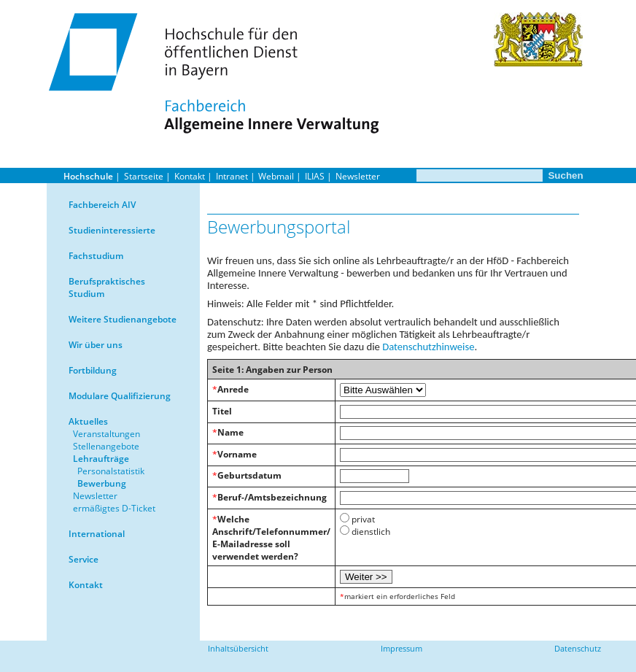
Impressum (402, 648)
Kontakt (190, 176)
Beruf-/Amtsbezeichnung (272, 497)
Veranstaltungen (106, 434)
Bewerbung (102, 483)
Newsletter (358, 176)
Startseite (144, 176)
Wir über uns (96, 345)
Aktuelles (88, 421)
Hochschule (88, 176)
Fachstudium (96, 256)
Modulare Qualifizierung (120, 396)
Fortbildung (93, 370)
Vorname (237, 454)
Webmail (276, 176)
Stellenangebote (106, 446)
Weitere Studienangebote (123, 319)
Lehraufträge (101, 459)
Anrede (233, 389)
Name (230, 432)
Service (84, 559)
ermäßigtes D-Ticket (114, 508)
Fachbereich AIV (102, 205)
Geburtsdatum (249, 475)
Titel (222, 411)
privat (363, 519)
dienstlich (371, 532)
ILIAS (315, 176)
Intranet (232, 176)
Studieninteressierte (112, 230)
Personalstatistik (111, 471)
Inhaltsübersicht (238, 648)
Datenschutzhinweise (428, 347)
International (97, 534)
